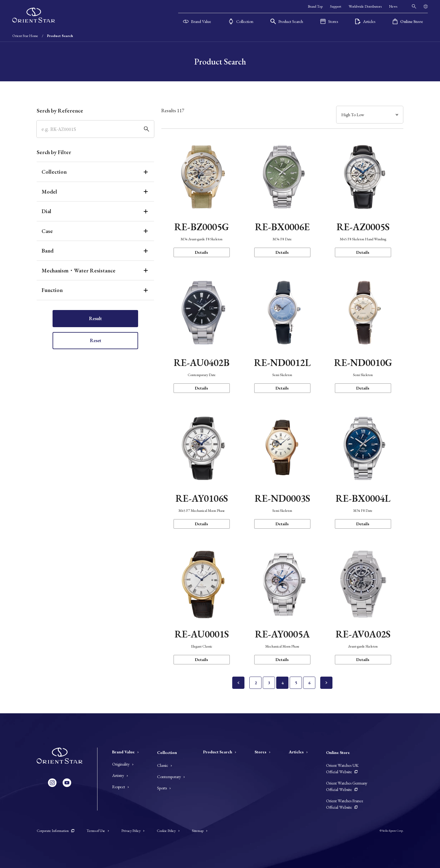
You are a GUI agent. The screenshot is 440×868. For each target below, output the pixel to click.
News (393, 6)
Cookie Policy (168, 831)
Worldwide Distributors (365, 6)
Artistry (120, 775)
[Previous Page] (238, 683)
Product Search (220, 752)
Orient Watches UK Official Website (342, 768)
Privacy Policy (133, 831)
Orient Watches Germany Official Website (347, 786)
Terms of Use (98, 831)
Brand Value (125, 752)
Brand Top (315, 6)
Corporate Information (55, 831)
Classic (165, 765)
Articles (298, 752)
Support (336, 6)
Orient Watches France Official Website (345, 804)
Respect (121, 787)
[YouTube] (67, 783)
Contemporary (171, 777)
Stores (262, 752)
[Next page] (326, 683)
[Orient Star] (34, 15)
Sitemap (200, 831)
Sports (164, 788)
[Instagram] (52, 783)
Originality (123, 764)
